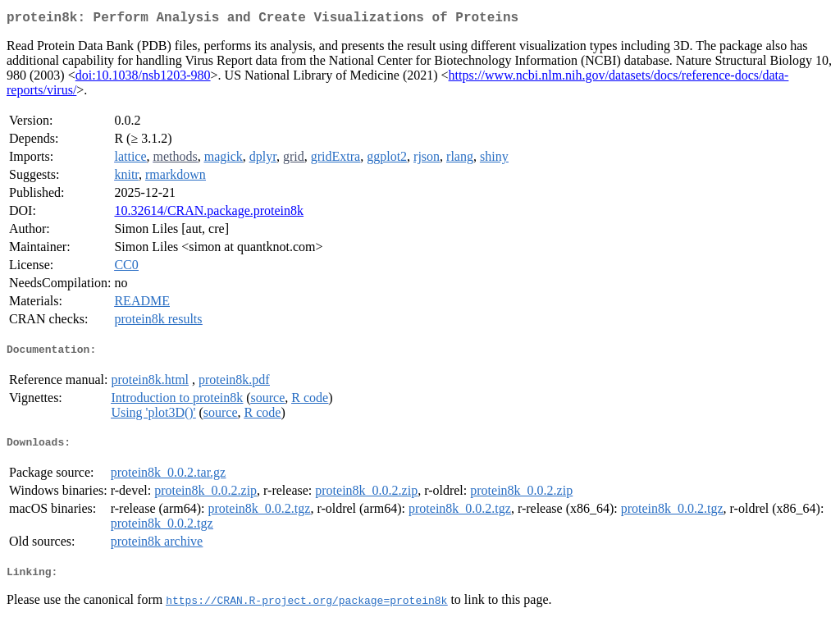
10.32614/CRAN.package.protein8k (209, 214)
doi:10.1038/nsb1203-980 (143, 78)
